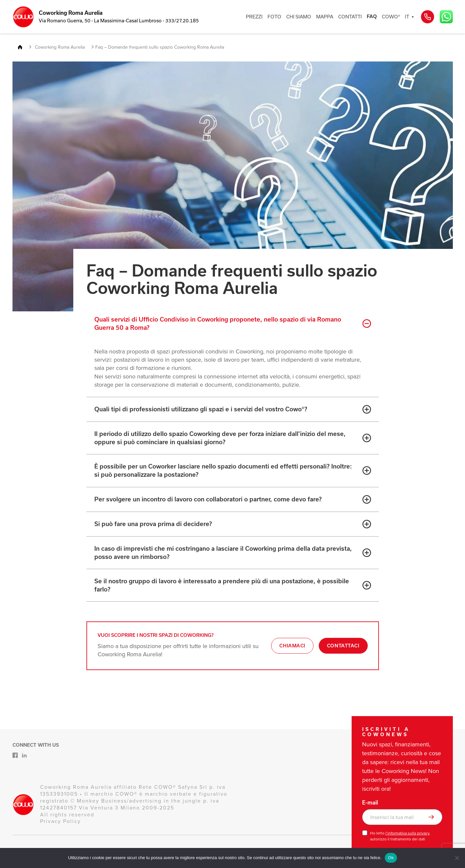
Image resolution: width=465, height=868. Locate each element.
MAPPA (325, 17)
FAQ (372, 16)
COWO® (391, 17)
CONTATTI (350, 17)
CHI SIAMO (299, 17)
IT (407, 17)
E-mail (370, 803)
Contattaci (343, 646)
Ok (391, 858)
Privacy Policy (60, 821)
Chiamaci (292, 646)
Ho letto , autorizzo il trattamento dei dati (400, 836)
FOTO (274, 17)
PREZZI (254, 17)
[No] (457, 858)
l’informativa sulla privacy (407, 833)
